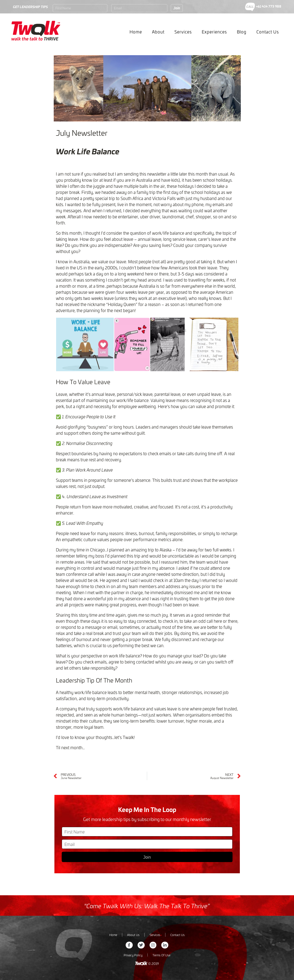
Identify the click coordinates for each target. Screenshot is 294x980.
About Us (133, 935)
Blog (242, 32)
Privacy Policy (133, 955)
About (158, 32)
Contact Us (268, 32)
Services (183, 32)
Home (136, 32)
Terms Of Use (161, 955)
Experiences (214, 32)
